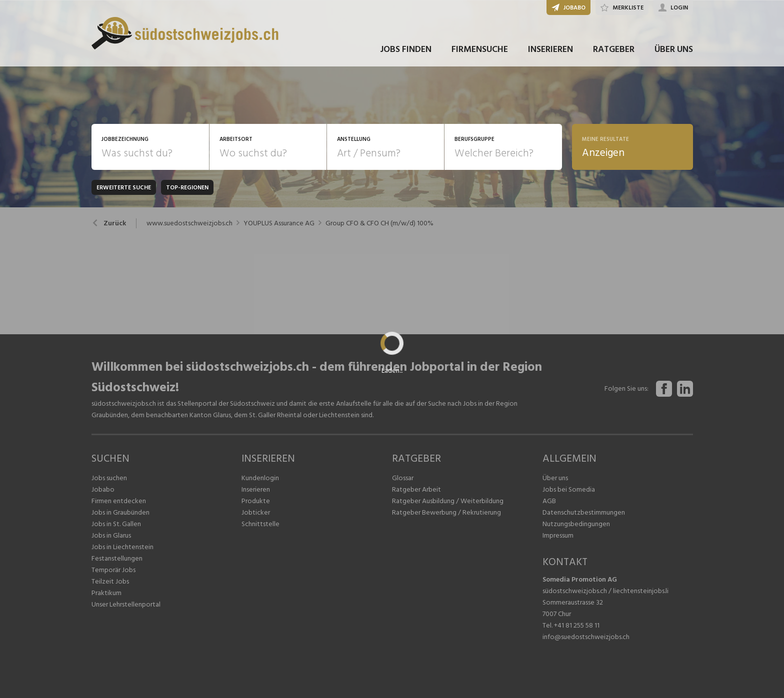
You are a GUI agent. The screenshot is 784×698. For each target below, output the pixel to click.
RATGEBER (614, 49)
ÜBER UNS (674, 49)
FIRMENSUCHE (480, 49)
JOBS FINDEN (406, 49)
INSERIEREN (550, 49)
